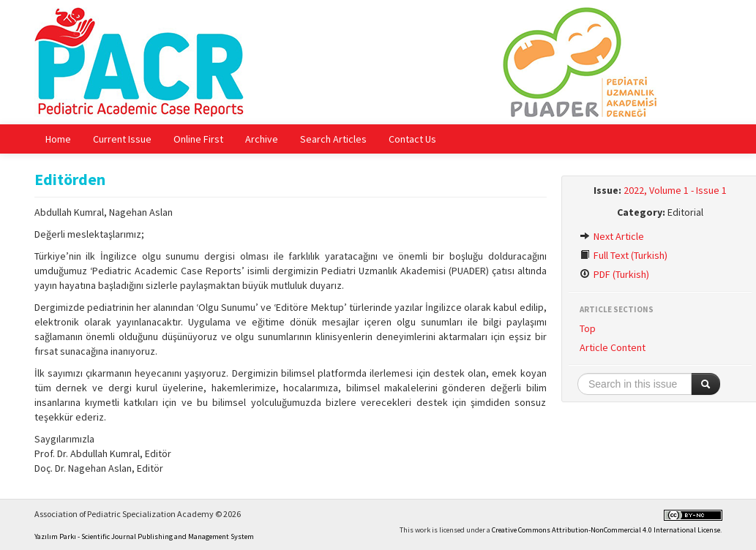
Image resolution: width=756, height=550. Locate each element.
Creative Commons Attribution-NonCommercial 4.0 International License (606, 530)
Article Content (613, 347)
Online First (198, 139)
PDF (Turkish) (614, 274)
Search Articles (333, 139)
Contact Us (412, 139)
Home (58, 139)
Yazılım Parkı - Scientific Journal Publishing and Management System (144, 536)
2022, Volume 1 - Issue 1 (675, 190)
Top (588, 328)
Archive (262, 139)
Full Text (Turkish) (624, 255)
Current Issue (122, 139)
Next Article (612, 236)
